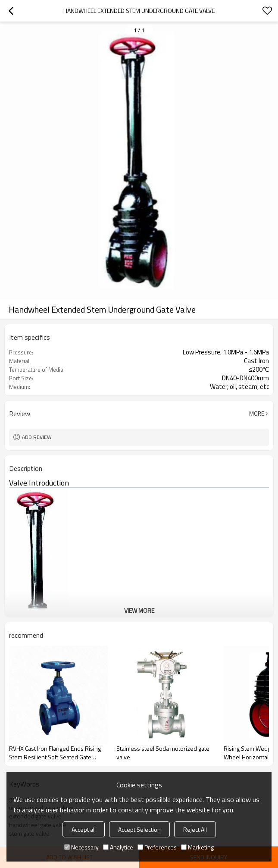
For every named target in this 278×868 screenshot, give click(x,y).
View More (139, 610)
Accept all (84, 829)
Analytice (118, 847)
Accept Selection (139, 829)
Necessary (81, 847)
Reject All (195, 829)
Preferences (157, 847)
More (257, 414)
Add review (37, 437)
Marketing (197, 847)
